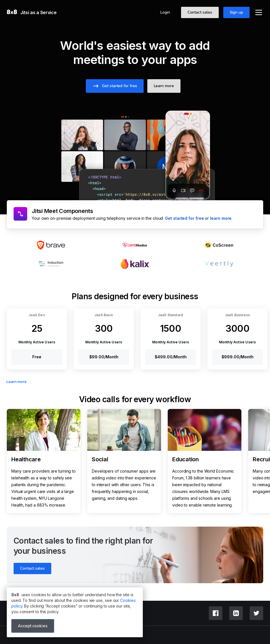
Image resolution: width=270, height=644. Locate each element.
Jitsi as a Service (39, 12)
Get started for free (184, 218)
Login (165, 12)
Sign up (236, 12)
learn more (221, 218)
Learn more (17, 382)
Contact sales (200, 12)
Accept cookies (33, 626)
